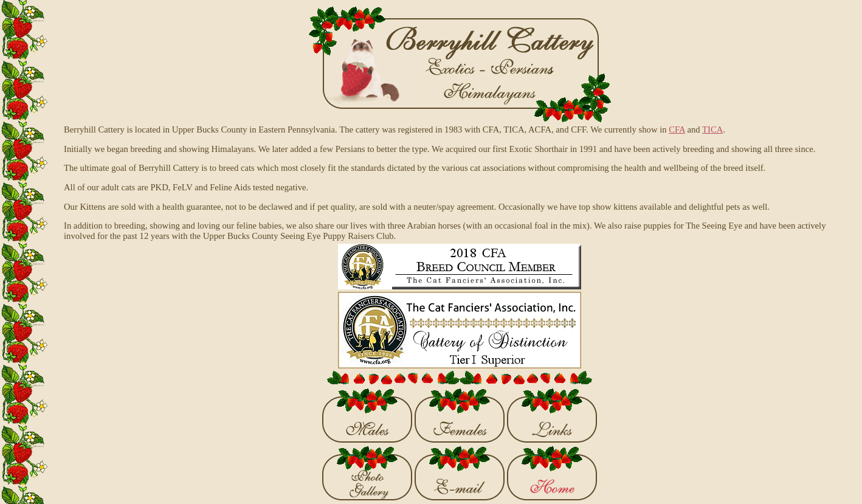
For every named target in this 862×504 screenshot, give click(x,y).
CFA (677, 129)
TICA (712, 129)
